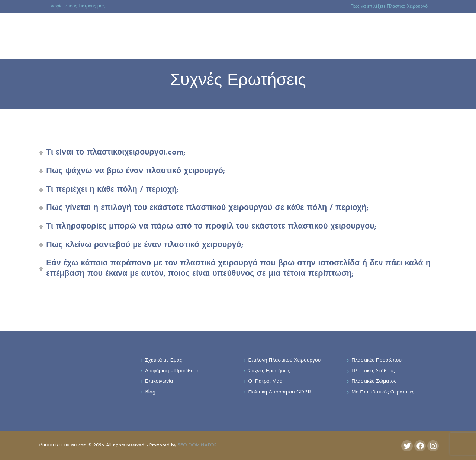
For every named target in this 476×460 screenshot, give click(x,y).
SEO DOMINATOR (197, 446)
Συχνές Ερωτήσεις (270, 371)
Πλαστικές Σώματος (374, 382)
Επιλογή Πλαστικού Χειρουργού (285, 361)
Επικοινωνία (159, 382)
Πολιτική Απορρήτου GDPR (280, 393)
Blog (150, 393)
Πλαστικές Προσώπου (377, 361)
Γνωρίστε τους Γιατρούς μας (77, 6)
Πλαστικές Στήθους (373, 371)
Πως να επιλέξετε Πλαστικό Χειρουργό (389, 7)
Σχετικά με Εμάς (164, 361)
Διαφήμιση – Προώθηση (173, 371)
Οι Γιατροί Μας (265, 382)
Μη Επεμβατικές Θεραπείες (383, 393)
